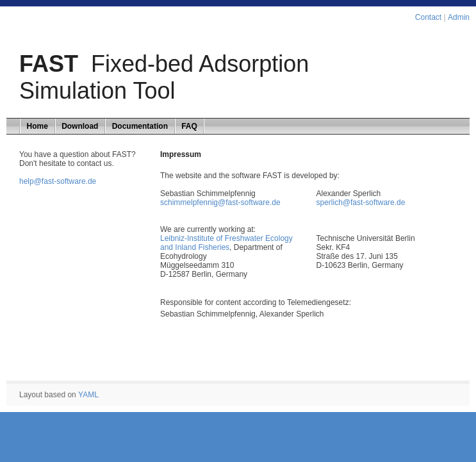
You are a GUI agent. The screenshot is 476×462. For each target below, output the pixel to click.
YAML (88, 395)
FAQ (189, 126)
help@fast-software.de (58, 181)
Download (80, 126)
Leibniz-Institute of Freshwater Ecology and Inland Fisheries (226, 243)
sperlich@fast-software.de (361, 202)
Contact (428, 17)
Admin (459, 17)
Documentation (140, 126)
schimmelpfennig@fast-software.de (220, 202)
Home (37, 126)
